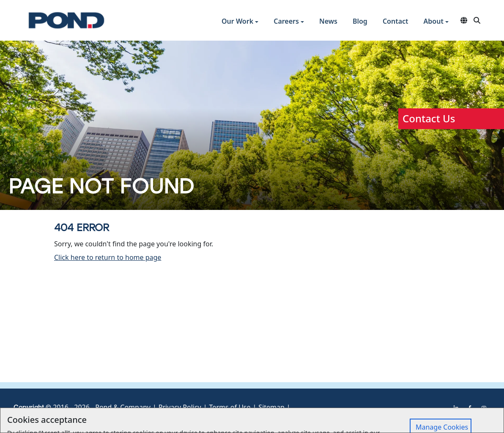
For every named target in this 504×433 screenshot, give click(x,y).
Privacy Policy (180, 407)
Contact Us (429, 118)
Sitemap (271, 407)
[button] (240, 22)
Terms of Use (230, 407)
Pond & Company (123, 407)
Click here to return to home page (108, 257)
